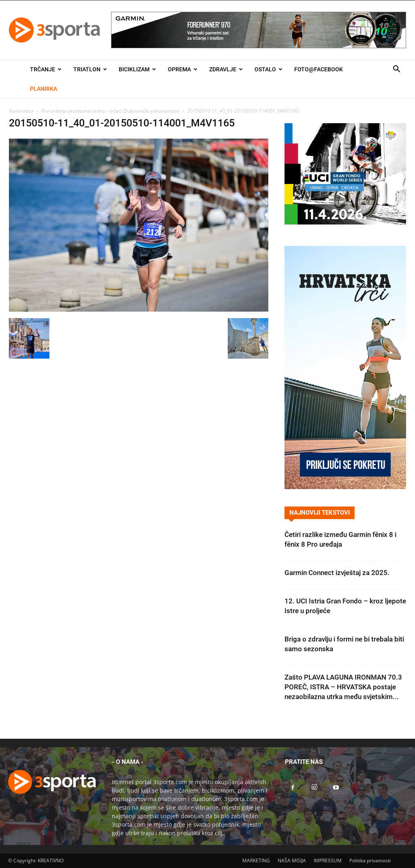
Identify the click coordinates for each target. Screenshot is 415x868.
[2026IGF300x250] (345, 222)
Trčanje (46, 69)
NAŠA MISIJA (292, 861)
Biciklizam (137, 69)
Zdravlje (226, 69)
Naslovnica (21, 111)
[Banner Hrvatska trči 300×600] (345, 487)
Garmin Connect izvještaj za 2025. (337, 573)
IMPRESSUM (328, 861)
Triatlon (90, 69)
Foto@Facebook (319, 69)
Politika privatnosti (370, 861)
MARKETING (256, 861)
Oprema (183, 69)
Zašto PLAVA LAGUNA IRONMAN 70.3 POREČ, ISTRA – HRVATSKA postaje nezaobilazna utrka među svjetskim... (343, 687)
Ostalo (268, 69)
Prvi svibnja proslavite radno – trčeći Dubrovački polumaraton (110, 111)
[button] (396, 70)
